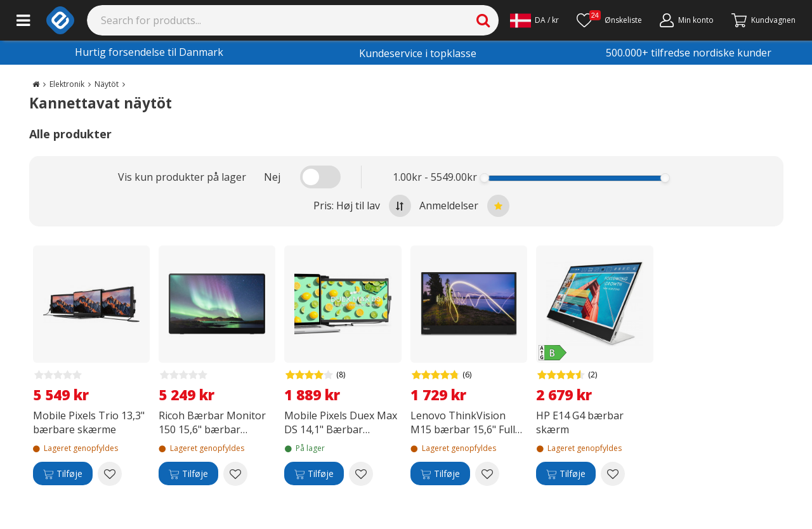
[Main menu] (23, 20)
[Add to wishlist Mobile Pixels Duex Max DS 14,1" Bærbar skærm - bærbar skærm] (361, 474)
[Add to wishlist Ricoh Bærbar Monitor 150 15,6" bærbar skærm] (235, 474)
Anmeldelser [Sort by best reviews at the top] (464, 206)
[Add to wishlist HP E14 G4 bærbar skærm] (613, 474)
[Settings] (534, 20)
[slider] (484, 178)
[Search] (293, 20)
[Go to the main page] (36, 84)
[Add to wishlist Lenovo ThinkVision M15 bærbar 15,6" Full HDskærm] (487, 474)
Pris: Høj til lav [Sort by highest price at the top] (362, 206)
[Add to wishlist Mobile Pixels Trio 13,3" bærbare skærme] (110, 474)
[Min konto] (687, 20)
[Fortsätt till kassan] (763, 20)
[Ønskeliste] (609, 20)
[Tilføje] (63, 474)
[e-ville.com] (60, 20)
